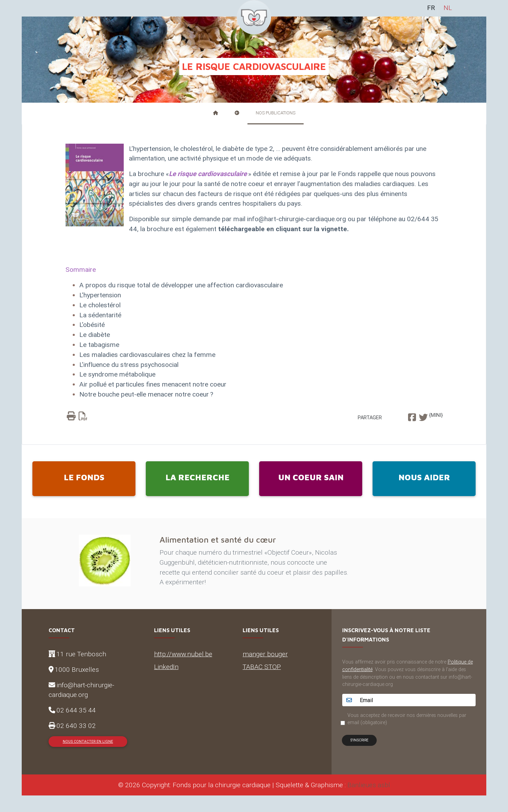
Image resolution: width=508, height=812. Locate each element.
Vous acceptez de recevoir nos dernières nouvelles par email (407, 719)
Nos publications (276, 113)
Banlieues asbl (369, 785)
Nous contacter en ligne (88, 742)
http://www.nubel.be (183, 654)
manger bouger (265, 654)
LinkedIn (166, 667)
